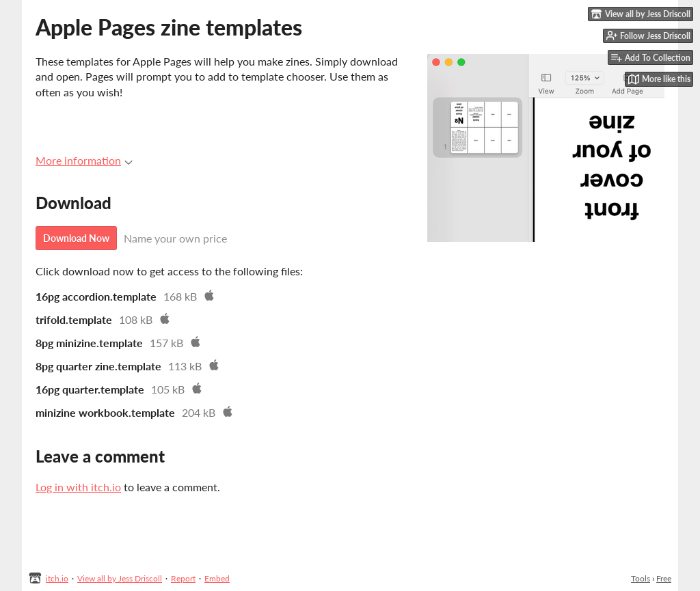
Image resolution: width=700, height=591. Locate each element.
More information (84, 160)
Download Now (76, 238)
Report (183, 578)
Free (664, 578)
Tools (641, 578)
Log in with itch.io (78, 487)
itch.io (57, 578)
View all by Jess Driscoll (120, 578)
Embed (217, 578)
